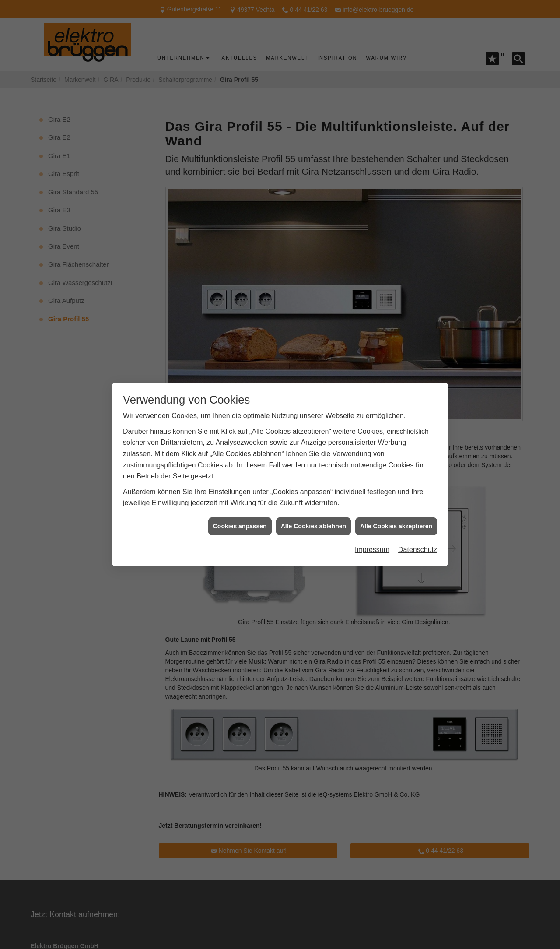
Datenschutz (418, 526)
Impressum (372, 526)
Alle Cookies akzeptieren (396, 502)
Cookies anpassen (240, 502)
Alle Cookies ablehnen (313, 502)
